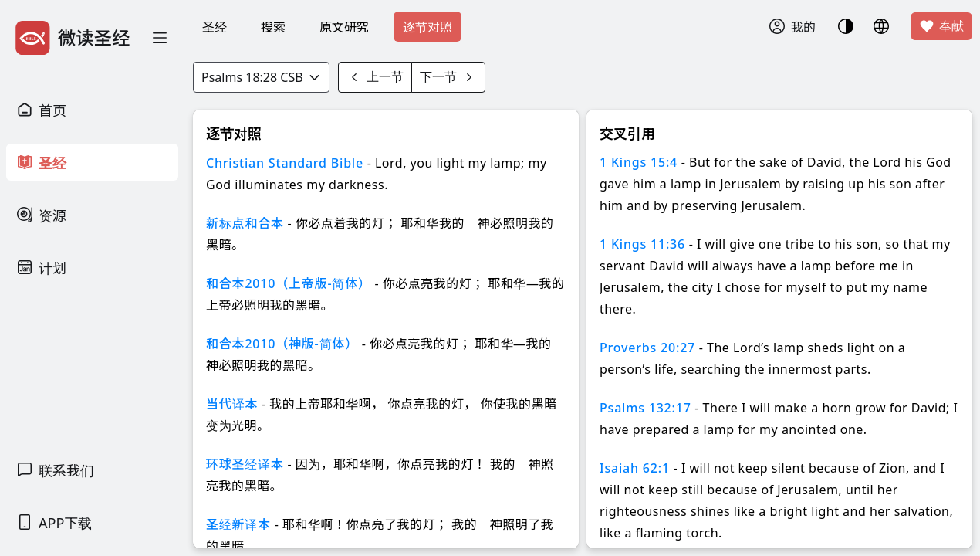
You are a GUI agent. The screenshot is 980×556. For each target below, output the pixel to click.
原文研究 (344, 27)
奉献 (941, 26)
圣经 (215, 27)
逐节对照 (427, 27)
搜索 (273, 27)
